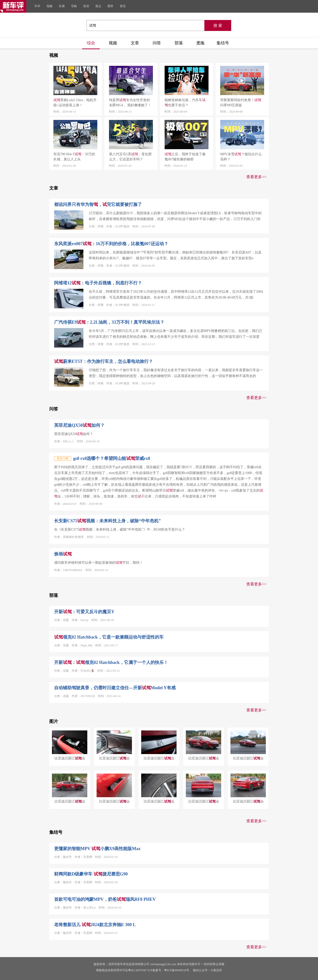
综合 (91, 43)
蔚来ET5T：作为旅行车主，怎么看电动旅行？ (104, 361)
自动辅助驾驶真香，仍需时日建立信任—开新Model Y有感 (115, 688)
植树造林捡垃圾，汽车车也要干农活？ (185, 103)
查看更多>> (256, 177)
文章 (135, 43)
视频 (50, 6)
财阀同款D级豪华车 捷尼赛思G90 (91, 874)
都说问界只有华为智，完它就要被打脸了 (98, 204)
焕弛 (63, 554)
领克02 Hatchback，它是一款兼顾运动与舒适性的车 (109, 637)
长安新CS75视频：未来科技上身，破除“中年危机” (107, 521)
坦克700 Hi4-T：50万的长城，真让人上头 (74, 157)
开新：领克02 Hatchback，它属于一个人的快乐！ (111, 662)
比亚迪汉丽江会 (70, 758)
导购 (74, 6)
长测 (62, 6)
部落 (179, 43)
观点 (98, 6)
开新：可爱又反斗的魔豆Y (84, 612)
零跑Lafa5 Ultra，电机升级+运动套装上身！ (75, 103)
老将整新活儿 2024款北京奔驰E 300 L (95, 925)
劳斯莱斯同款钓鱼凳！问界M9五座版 (241, 103)
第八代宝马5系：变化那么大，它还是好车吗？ (130, 157)
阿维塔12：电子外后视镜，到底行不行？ (98, 283)
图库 (110, 6)
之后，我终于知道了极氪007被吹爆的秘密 (185, 157)
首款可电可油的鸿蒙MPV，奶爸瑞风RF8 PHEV (105, 899)
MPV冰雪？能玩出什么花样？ (241, 157)
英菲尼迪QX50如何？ (79, 425)
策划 (86, 6)
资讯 (123, 6)
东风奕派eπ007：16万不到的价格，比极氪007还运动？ (111, 244)
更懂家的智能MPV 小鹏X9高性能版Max (97, 849)
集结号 (223, 43)
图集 (201, 43)
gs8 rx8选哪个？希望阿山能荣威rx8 (112, 458)
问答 (157, 43)
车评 (37, 6)
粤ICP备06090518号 (177, 970)
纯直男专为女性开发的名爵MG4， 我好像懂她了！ (130, 103)
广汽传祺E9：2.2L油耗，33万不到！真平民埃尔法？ (109, 322)
